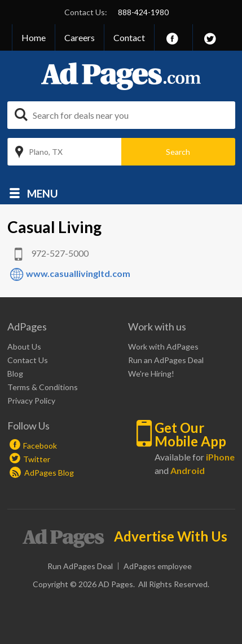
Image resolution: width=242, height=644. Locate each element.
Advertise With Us (171, 536)
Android (188, 470)
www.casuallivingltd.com (78, 273)
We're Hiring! (151, 374)
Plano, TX (46, 152)
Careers (80, 37)
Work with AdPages (163, 346)
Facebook (40, 446)
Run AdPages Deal (80, 566)
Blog (15, 374)
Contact (129, 37)
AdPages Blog (42, 473)
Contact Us (28, 360)
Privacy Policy (31, 401)
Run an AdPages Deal (166, 360)
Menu (43, 193)
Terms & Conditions (43, 387)
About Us (24, 346)
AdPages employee (158, 566)
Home (34, 37)
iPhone (220, 457)
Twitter (37, 459)
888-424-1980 (143, 12)
